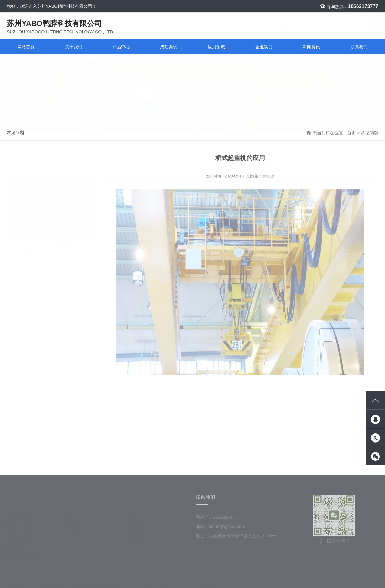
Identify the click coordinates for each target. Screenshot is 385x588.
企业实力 (264, 47)
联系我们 (288, 27)
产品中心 (121, 47)
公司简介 (139, 519)
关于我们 (74, 47)
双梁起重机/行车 (19, 538)
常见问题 (15, 133)
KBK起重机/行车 (19, 519)
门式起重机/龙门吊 (22, 556)
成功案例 (169, 47)
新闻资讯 (311, 47)
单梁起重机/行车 (19, 528)
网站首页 (26, 47)
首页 (352, 133)
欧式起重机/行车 (19, 547)
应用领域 (216, 47)
